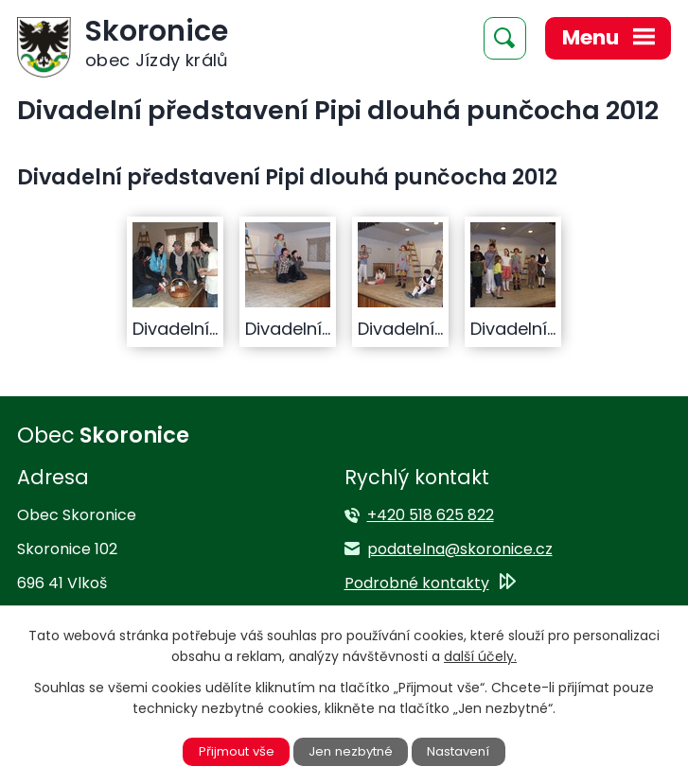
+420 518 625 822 (431, 515)
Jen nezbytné (352, 751)
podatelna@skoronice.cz (460, 549)
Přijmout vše (232, 751)
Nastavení (464, 751)
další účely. (480, 655)
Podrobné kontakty (417, 583)
